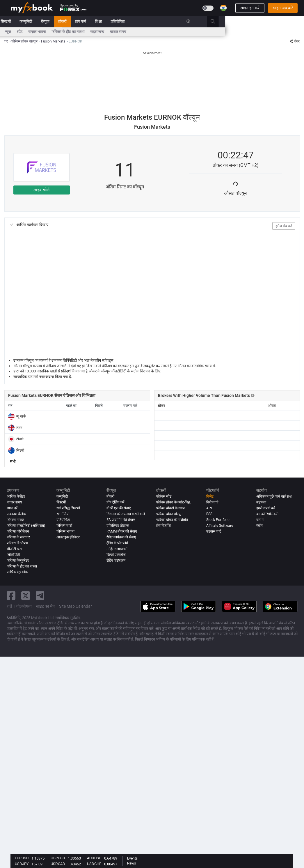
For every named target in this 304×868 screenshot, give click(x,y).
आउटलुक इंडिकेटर (68, 537)
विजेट (210, 496)
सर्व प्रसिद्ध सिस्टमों (68, 508)
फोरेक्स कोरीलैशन (18, 531)
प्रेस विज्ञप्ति (163, 526)
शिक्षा (177, 21)
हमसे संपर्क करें (266, 508)
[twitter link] (26, 596)
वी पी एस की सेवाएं (119, 508)
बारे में (260, 520)
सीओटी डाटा (14, 549)
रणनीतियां (63, 514)
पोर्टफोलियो (31, 21)
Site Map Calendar (75, 606)
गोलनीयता (24, 606)
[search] (295, 22)
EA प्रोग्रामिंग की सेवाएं (121, 520)
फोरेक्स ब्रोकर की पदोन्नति (172, 520)
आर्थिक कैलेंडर (21, 32)
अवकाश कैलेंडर (16, 514)
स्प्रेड (99, 32)
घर (13, 21)
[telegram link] (40, 596)
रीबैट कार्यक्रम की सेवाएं (121, 537)
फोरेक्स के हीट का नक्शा (147, 32)
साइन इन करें (250, 8)
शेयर (295, 41)
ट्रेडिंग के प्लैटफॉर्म (117, 543)
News (131, 863)
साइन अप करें (283, 8)
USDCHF (94, 864)
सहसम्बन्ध (176, 32)
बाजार (67, 21)
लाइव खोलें (41, 190)
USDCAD (58, 864)
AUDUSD (94, 858)
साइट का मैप (45, 606)
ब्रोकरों (141, 21)
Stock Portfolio (218, 520)
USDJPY (22, 864)
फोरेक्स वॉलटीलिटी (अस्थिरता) (26, 526)
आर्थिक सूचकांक (17, 572)
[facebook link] (11, 596)
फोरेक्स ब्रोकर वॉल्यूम (169, 514)
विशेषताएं (212, 502)
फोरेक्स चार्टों (64, 526)
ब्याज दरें (42, 32)
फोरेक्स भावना (65, 531)
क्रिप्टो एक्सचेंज (116, 555)
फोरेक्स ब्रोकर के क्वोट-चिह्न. (174, 502)
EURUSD (22, 858)
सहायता (261, 502)
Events (132, 858)
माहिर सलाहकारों (117, 549)
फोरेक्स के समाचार (18, 537)
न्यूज (51, 21)
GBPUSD (58, 858)
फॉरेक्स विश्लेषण (17, 543)
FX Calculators (66, 32)
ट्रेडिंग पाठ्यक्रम (116, 561)
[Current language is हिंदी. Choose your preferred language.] (223, 8)
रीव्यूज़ (124, 21)
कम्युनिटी (105, 21)
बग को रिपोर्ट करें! (267, 514)
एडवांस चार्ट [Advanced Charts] (214, 531)
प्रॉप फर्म (160, 21)
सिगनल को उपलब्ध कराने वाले (126, 514)
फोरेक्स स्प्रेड (164, 496)
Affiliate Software (220, 526)
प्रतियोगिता (197, 21)
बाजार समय (197, 32)
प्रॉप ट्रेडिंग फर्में (115, 502)
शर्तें (9, 606)
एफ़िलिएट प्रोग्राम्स (118, 526)
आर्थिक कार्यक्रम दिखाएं (32, 225)
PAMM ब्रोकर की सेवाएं (122, 531)
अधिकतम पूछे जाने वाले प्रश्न (274, 496)
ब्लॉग (259, 526)
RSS (209, 514)
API (209, 508)
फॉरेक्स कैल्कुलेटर (18, 561)
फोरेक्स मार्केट (15, 520)
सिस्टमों (85, 21)
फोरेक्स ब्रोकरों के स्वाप (170, 508)
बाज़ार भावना (116, 32)
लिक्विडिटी (13, 555)
